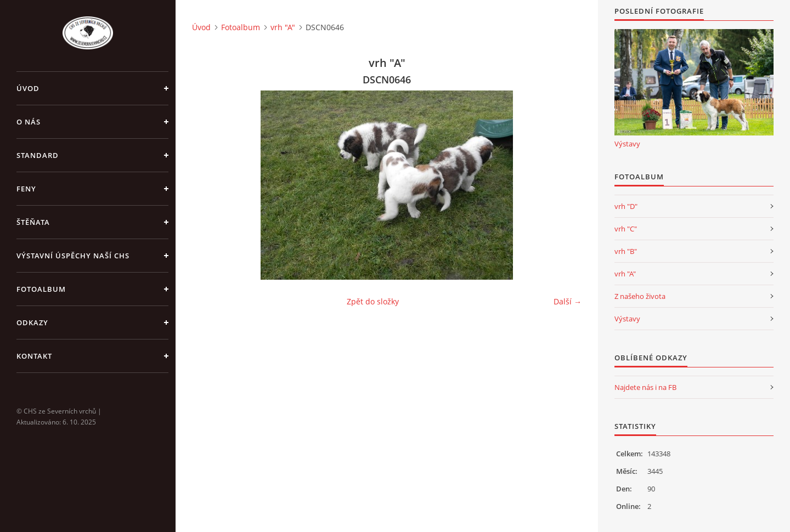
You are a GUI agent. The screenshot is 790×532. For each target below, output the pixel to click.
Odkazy (32, 322)
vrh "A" (283, 27)
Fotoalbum (41, 289)
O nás (29, 122)
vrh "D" (626, 206)
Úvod (28, 88)
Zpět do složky (373, 301)
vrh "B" (626, 251)
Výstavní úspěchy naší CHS (73, 256)
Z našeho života (640, 296)
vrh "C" (626, 229)
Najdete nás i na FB (645, 387)
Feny (26, 189)
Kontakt (34, 356)
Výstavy (627, 144)
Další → (568, 301)
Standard (38, 155)
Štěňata (33, 222)
